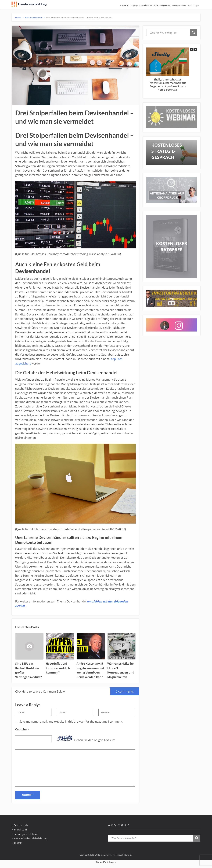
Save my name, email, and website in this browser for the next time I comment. (71, 722)
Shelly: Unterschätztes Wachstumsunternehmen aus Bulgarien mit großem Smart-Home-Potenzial (168, 85)
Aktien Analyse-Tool (162, 5)
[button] (195, 50)
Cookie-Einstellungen (106, 862)
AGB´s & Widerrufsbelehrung (30, 838)
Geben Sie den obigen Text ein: (95, 740)
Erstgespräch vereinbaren (141, 5)
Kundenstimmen (179, 5)
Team (190, 5)
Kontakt (18, 843)
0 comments (122, 690)
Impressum (20, 830)
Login (196, 5)
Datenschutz (21, 825)
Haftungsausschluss (25, 834)
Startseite (124, 5)
